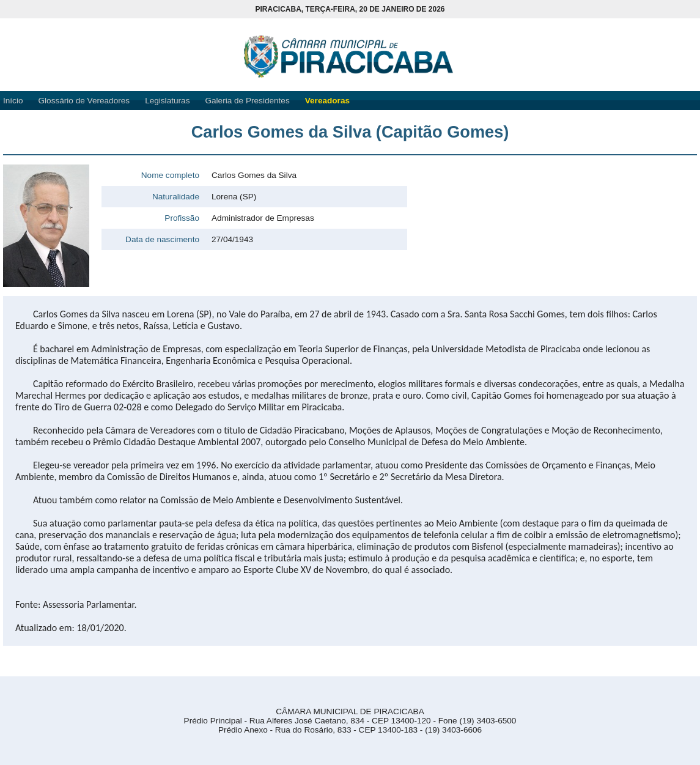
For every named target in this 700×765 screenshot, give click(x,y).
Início (13, 101)
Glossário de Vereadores (84, 101)
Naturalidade (176, 197)
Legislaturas (167, 101)
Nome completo (170, 175)
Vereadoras (327, 101)
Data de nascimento (162, 239)
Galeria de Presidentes (247, 101)
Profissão (182, 218)
